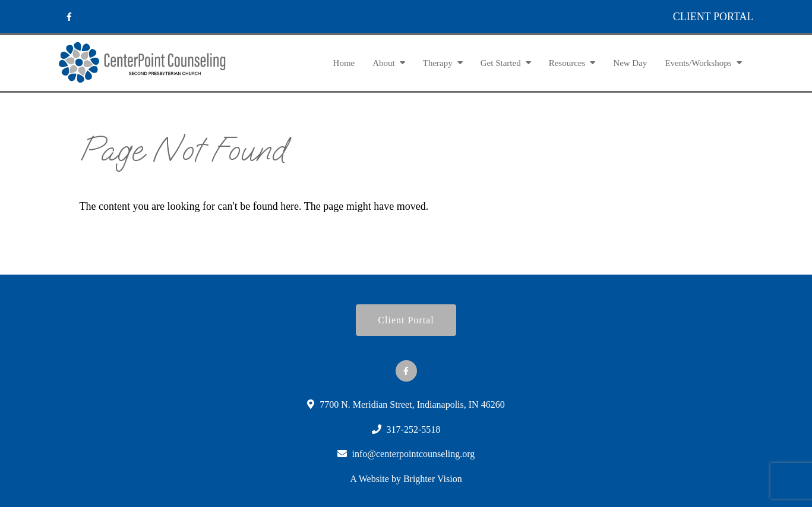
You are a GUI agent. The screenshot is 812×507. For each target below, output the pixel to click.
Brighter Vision (433, 479)
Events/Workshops (698, 63)
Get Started (501, 63)
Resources (567, 63)
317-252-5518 (414, 429)
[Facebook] (69, 17)
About (384, 63)
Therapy (438, 63)
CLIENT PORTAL (713, 17)
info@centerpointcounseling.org (413, 454)
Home (344, 63)
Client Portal (406, 320)
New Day (630, 63)
